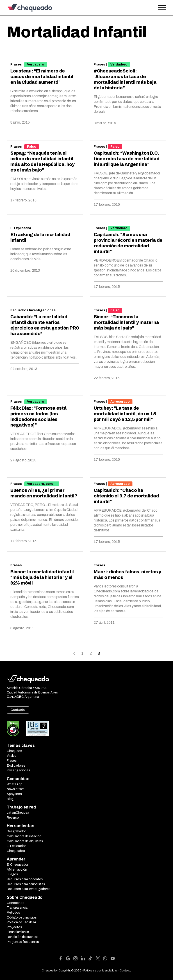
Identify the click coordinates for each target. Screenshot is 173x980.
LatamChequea (18, 813)
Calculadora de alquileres (25, 841)
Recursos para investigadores (29, 889)
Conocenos (16, 903)
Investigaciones (18, 770)
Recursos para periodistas (26, 884)
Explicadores (16, 766)
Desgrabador (16, 831)
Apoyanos (14, 794)
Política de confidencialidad (100, 971)
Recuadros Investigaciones (33, 310)
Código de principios (22, 918)
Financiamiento (18, 932)
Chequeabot (16, 851)
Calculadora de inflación (24, 836)
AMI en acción (17, 870)
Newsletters (16, 789)
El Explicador (21, 228)
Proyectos (14, 927)
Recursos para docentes (25, 879)
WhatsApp (15, 784)
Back (74, 653)
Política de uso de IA (22, 922)
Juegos (12, 874)
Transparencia (17, 908)
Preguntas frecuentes (23, 942)
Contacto (18, 710)
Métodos (13, 913)
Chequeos (14, 751)
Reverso (13, 818)
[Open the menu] (162, 8)
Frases (16, 64)
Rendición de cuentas (23, 937)
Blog (10, 799)
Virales (12, 756)
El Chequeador (17, 865)
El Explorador (16, 846)
